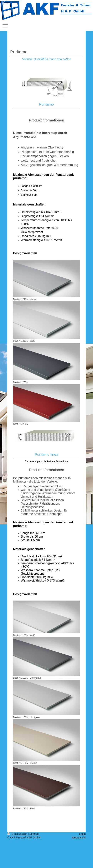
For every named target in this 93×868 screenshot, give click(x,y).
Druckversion (18, 834)
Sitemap (34, 834)
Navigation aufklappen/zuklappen (46, 26)
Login (82, 834)
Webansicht (79, 837)
